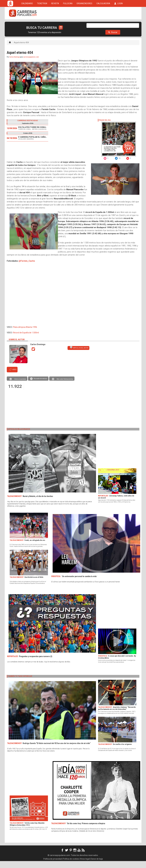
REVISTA (55, 24)
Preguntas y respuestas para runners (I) (36, 663)
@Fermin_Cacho (27, 268)
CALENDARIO (27, 24)
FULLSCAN (68, 24)
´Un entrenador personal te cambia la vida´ (79, 583)
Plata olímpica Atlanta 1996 (25, 334)
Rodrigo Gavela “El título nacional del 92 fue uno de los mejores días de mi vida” (57, 750)
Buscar (113, 39)
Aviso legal (85, 866)
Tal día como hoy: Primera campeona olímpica (86, 830)
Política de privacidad (53, 866)
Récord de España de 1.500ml (26, 340)
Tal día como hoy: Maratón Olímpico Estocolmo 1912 (27, 831)
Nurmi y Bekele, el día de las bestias (38, 503)
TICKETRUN (42, 24)
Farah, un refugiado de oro (35, 547)
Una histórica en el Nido (34, 584)
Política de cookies (71, 866)
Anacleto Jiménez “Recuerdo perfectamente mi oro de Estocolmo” (117, 715)
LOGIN (118, 24)
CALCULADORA (103, 24)
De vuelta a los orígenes (122, 751)
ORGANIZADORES (84, 24)
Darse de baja (97, 866)
